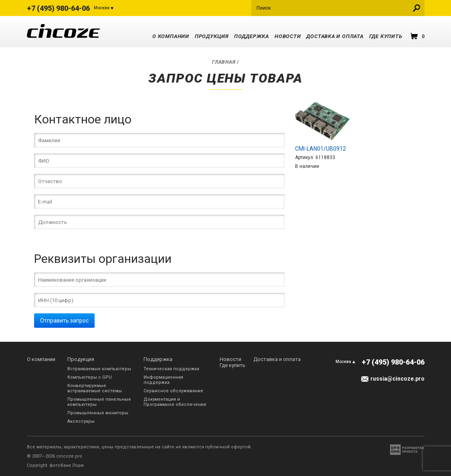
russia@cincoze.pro (397, 379)
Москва (102, 8)
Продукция (212, 36)
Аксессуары (81, 421)
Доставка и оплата (335, 36)
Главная (224, 62)
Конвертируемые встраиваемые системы (95, 388)
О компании (171, 36)
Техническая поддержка (171, 369)
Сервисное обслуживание (173, 391)
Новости (288, 36)
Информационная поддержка (163, 380)
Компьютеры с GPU (90, 377)
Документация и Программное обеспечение (175, 402)
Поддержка (252, 36)
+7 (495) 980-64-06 (58, 8)
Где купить (386, 36)
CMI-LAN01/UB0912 (321, 149)
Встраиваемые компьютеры (99, 369)
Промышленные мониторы (98, 413)
